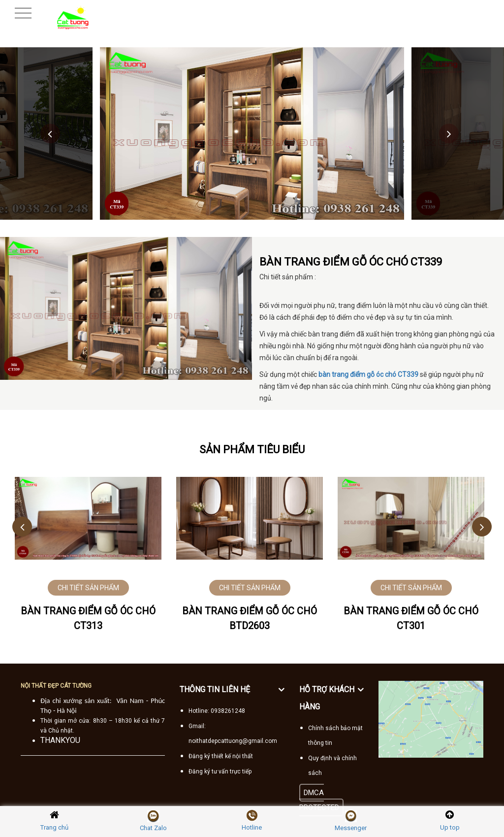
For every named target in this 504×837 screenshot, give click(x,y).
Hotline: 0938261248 (217, 711)
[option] (252, 134)
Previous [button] (50, 134)
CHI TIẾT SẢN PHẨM (88, 588)
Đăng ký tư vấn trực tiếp (220, 771)
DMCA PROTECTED (319, 800)
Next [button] (449, 134)
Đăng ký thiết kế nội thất (221, 756)
